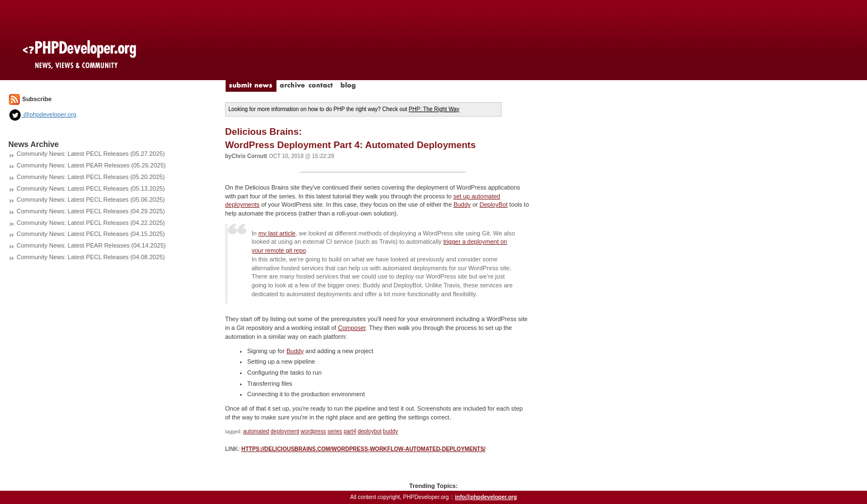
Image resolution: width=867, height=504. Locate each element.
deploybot (370, 431)
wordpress (314, 431)
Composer (352, 328)
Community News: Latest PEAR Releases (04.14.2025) (91, 245)
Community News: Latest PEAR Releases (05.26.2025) (91, 165)
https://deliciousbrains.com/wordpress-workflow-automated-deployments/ (363, 449)
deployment (285, 431)
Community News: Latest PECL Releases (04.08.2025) (91, 257)
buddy (391, 431)
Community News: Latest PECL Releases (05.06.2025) (91, 200)
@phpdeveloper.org (42, 114)
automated (256, 431)
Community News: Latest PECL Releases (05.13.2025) (91, 188)
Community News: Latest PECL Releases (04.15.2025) (91, 234)
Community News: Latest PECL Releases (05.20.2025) (91, 177)
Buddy (462, 204)
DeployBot (493, 204)
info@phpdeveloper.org (486, 497)
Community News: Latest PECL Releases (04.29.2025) (91, 211)
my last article (277, 233)
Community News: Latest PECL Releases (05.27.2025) (91, 154)
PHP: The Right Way (434, 109)
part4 (350, 431)
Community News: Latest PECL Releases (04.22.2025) (91, 223)
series (335, 431)
